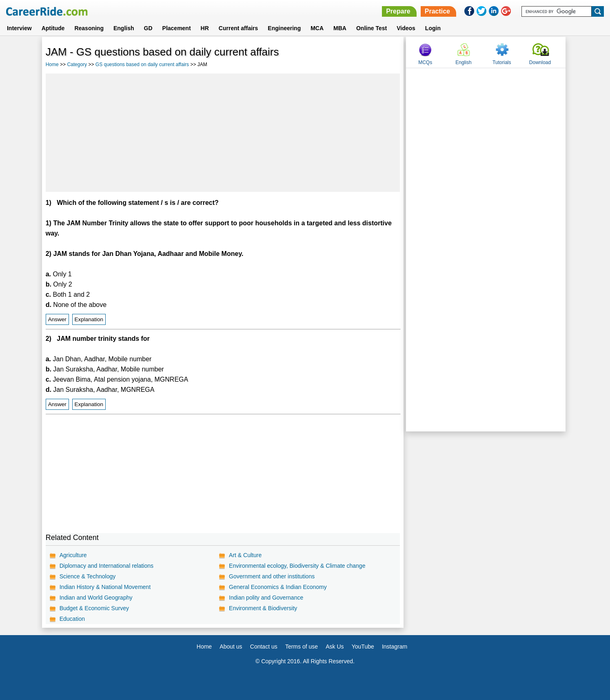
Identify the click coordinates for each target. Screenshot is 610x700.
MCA (317, 28)
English (124, 28)
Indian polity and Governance (266, 598)
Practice (437, 11)
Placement (177, 28)
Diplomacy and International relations (106, 566)
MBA (340, 28)
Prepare (398, 11)
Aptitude (53, 28)
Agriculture (73, 555)
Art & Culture (245, 555)
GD (148, 28)
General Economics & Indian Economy (278, 587)
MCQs (425, 62)
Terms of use (302, 647)
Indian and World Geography (96, 598)
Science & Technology (88, 576)
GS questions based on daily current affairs (142, 64)
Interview (19, 28)
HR (205, 28)
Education (72, 619)
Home (52, 64)
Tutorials (502, 62)
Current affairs (238, 28)
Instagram (395, 647)
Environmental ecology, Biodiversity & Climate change (297, 566)
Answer (57, 319)
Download (540, 62)
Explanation (89, 319)
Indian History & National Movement (105, 587)
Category (77, 64)
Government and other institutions (272, 576)
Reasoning (89, 28)
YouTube (363, 647)
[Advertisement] (223, 133)
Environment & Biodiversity (263, 608)
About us (231, 647)
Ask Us (335, 647)
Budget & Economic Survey (94, 608)
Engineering (284, 28)
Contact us (264, 647)
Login (433, 28)
